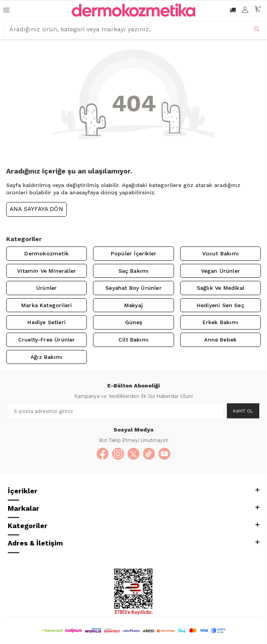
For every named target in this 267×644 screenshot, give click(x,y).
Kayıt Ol (243, 411)
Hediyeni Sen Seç (221, 305)
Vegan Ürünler (221, 271)
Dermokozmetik (46, 253)
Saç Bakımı (134, 271)
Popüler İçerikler (133, 253)
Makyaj (133, 305)
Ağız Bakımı (46, 357)
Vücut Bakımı (221, 253)
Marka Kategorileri (46, 305)
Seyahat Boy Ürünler (133, 288)
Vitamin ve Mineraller (46, 271)
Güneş (134, 322)
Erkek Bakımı (221, 322)
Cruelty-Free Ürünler (47, 340)
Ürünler (46, 288)
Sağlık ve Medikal (221, 288)
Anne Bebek (220, 340)
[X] (133, 454)
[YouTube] (164, 454)
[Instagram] (118, 454)
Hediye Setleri (46, 322)
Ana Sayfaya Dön (36, 209)
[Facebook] (103, 454)
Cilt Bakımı (133, 340)
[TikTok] (149, 454)
